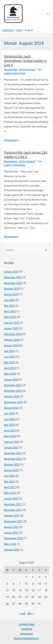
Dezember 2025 (13, 277)
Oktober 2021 (12, 516)
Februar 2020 (12, 550)
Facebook (27, 629)
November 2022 (13, 459)
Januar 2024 (11, 380)
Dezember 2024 (13, 334)
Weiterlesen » (12, 140)
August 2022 (11, 470)
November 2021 (13, 510)
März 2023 (10, 436)
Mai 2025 (9, 306)
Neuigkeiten (11, 70)
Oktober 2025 (12, 289)
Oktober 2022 (12, 465)
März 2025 (10, 317)
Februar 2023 (12, 442)
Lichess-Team (27, 624)
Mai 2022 (9, 482)
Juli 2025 (9, 300)
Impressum (26, 634)
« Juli (22, 613)
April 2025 (10, 311)
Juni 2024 (10, 357)
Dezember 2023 (13, 385)
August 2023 (11, 408)
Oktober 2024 (12, 340)
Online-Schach (27, 70)
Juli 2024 (9, 351)
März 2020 (10, 544)
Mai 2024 (9, 362)
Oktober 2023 (12, 396)
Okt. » (31, 613)
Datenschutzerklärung (26, 638)
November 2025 (13, 283)
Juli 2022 (9, 476)
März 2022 (10, 493)
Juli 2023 (9, 413)
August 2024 (11, 345)
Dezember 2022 (13, 453)
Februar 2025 (12, 323)
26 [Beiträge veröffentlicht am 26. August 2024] (7, 604)
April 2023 (10, 431)
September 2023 (13, 402)
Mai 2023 (9, 425)
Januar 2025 (11, 328)
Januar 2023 (11, 448)
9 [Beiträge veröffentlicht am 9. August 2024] (33, 584)
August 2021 (11, 527)
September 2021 (13, 521)
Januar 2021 (11, 533)
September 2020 (13, 538)
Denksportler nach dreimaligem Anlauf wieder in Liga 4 (25, 61)
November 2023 (13, 391)
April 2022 (10, 487)
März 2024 (10, 374)
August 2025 (11, 294)
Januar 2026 (11, 272)
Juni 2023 (10, 419)
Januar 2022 (11, 499)
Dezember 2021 (13, 504)
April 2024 (10, 368)
